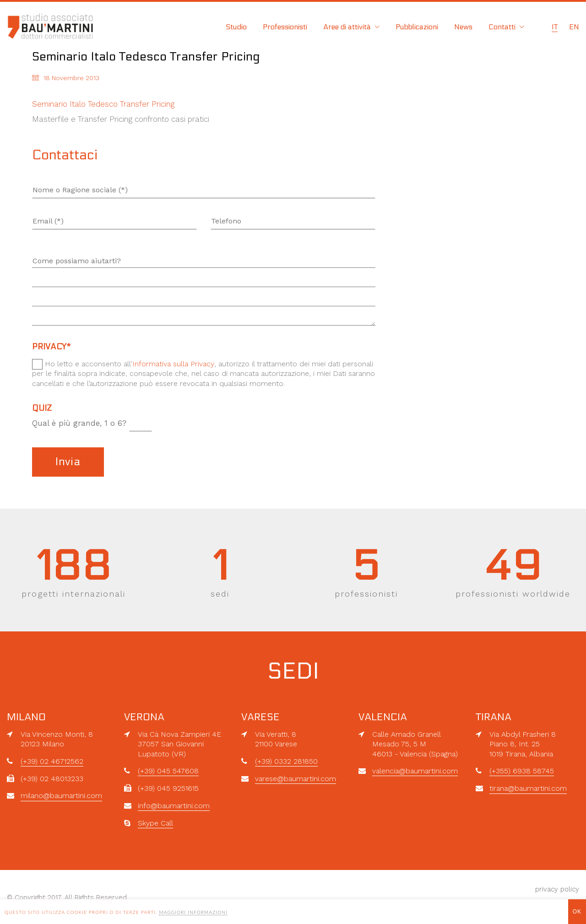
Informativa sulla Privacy (173, 364)
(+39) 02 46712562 (52, 761)
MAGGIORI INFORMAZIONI (193, 912)
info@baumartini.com (174, 806)
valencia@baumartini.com (415, 771)
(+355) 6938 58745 (522, 771)
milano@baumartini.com (61, 796)
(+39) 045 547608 (168, 771)
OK (577, 912)
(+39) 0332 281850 (286, 761)
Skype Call (155, 823)
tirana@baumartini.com (528, 788)
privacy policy (557, 889)
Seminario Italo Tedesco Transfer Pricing (103, 104)
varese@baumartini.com (296, 779)
